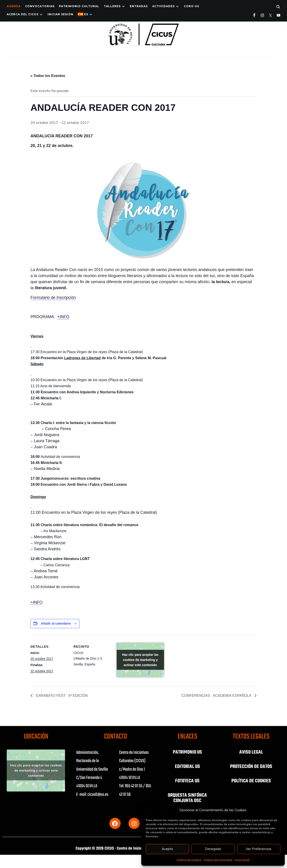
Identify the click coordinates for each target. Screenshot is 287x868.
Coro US (191, 6)
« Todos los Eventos (48, 76)
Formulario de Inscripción (53, 297)
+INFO (63, 317)
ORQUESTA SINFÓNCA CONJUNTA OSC (187, 798)
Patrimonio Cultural (79, 6)
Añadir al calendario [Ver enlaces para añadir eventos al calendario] (56, 623)
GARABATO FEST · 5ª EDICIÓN (61, 696)
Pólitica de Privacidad (218, 860)
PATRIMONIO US (187, 752)
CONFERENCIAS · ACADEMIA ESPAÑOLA (217, 696)
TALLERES (112, 6)
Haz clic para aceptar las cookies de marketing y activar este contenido (140, 660)
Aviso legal (242, 860)
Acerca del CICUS (23, 14)
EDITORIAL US (187, 767)
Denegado (213, 849)
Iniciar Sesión (60, 14)
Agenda (14, 6)
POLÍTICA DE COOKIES (251, 781)
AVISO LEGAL (251, 752)
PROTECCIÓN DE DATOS (251, 767)
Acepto (167, 849)
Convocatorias (40, 6)
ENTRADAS (139, 6)
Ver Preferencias (259, 849)
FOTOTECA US (187, 781)
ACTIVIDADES (163, 6)
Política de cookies (189, 860)
